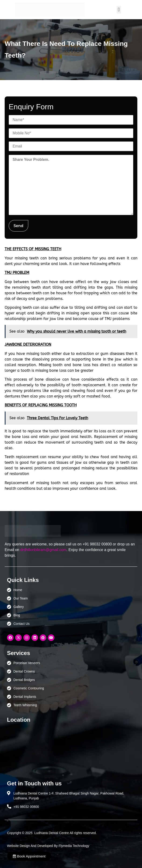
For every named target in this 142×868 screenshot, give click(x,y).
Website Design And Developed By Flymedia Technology (48, 846)
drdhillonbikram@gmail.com (43, 550)
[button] (119, 10)
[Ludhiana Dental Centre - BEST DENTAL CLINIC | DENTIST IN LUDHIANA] (71, 749)
